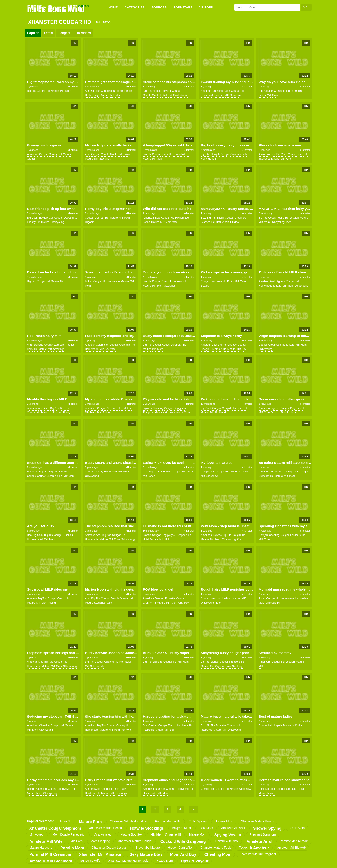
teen (288, 222)
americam (265, 662)
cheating (158, 408)
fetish (119, 91)
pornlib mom (72, 848)
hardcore (237, 408)
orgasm (32, 159)
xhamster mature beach (105, 828)
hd (48, 91)
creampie (280, 91)
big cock (282, 154)
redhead (220, 413)
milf (62, 91)
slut (167, 539)
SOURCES (159, 7)
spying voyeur (228, 835)
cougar (41, 91)
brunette (38, 345)
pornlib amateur (254, 848)
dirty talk (296, 408)
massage (95, 95)
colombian (102, 345)
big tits (31, 91)
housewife (113, 281)
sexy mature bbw (146, 854)
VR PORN (206, 7)
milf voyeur (37, 834)
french (128, 91)
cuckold (68, 535)
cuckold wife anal (226, 841)
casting (153, 725)
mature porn (90, 822)
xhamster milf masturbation (128, 821)
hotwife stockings (147, 828)
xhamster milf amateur (100, 854)
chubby (232, 345)
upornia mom (224, 821)
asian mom (297, 828)
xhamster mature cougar (135, 841)
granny (53, 154)
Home (113, 7)
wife (288, 159)
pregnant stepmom (263, 834)
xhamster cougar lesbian (110, 848)
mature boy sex (131, 834)
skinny (66, 413)
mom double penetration (69, 834)
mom (68, 91)
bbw (158, 218)
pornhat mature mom (294, 841)
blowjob (166, 91)
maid (261, 603)
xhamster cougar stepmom (55, 828)
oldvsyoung (57, 222)
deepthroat (70, 218)
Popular (33, 33)
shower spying (267, 828)
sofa (228, 666)
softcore (95, 666)
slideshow (212, 476)
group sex (275, 345)
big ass (280, 281)
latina (262, 95)
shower (270, 793)
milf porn (77, 841)
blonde (157, 91)
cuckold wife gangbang (183, 841)
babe (227, 91)
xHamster (73, 87)
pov (239, 95)
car (51, 218)
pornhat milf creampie (50, 854)
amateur (206, 91)
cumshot (264, 476)
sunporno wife (90, 861)
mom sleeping (100, 841)
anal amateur (103, 834)
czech (165, 281)
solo (160, 159)
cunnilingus (108, 91)
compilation (208, 472)
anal (88, 91)
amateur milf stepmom (51, 861)
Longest (64, 33)
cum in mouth (151, 95)
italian (126, 154)
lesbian (294, 218)
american (217, 91)
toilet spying (198, 821)
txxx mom (206, 828)
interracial (297, 91)
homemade (207, 95)
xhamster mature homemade (128, 861)
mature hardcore (41, 848)
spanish (205, 286)
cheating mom (218, 854)
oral (181, 603)
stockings (105, 159)
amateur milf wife (46, 841)
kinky (230, 281)
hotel (146, 539)
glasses (205, 222)
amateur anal (259, 841)
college (31, 476)
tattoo (106, 413)
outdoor (235, 222)
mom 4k (66, 821)
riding (52, 603)
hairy (165, 154)
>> (194, 809)
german (99, 218)
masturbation (181, 95)
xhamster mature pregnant (258, 854)
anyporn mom (181, 828)
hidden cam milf (166, 835)
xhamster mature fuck (215, 848)
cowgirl (205, 349)
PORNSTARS (183, 7)
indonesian (301, 598)
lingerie (277, 725)
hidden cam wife (180, 848)
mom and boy (183, 854)
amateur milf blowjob (292, 848)
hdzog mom (164, 861)
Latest (48, 33)
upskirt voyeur (195, 861)
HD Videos (83, 33)
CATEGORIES (135, 7)
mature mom (198, 834)
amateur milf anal (233, 828)
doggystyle (180, 408)
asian (262, 598)
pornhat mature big (168, 821)
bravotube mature (148, 848)
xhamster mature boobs (257, 821)
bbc (261, 91)
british (220, 218)
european (176, 281)
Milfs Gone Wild (56, 8)
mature (55, 91)
